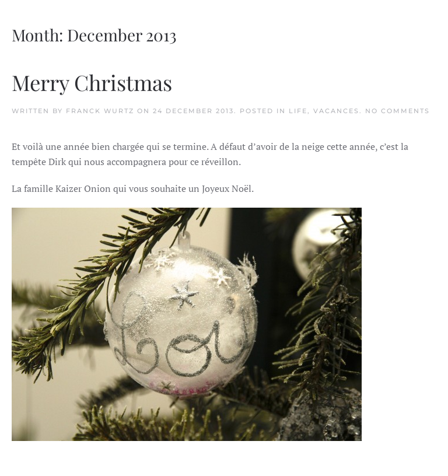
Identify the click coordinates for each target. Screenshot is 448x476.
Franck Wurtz (100, 111)
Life (298, 111)
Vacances (336, 111)
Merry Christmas (92, 82)
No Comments (398, 111)
